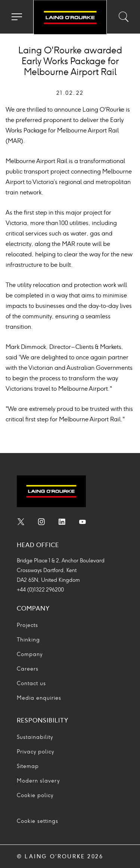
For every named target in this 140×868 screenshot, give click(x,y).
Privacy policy (35, 752)
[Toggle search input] (123, 17)
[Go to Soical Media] (21, 523)
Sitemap (28, 766)
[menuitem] (21, 523)
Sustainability (35, 737)
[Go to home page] (70, 18)
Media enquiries (39, 698)
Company (30, 654)
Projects (27, 625)
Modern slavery (38, 781)
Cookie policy (35, 795)
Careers (28, 669)
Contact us (31, 683)
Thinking (28, 640)
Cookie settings (38, 821)
